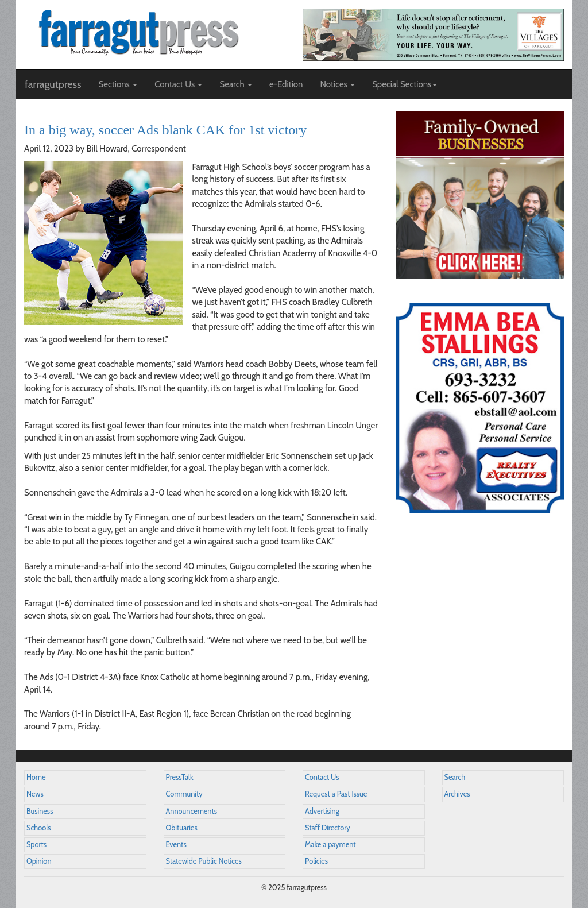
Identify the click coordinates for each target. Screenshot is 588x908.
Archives (457, 794)
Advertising (322, 811)
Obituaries (182, 828)
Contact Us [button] (178, 84)
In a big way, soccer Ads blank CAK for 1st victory (165, 130)
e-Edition (286, 84)
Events (176, 845)
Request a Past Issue (336, 794)
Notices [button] (337, 84)
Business (40, 811)
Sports (36, 845)
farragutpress (53, 84)
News (35, 794)
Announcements (192, 811)
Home (36, 777)
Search (455, 777)
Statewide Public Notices (204, 861)
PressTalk (180, 777)
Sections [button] (118, 84)
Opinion (39, 861)
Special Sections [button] (405, 84)
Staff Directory (328, 828)
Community (184, 794)
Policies (316, 861)
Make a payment (330, 845)
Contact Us (322, 777)
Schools (38, 828)
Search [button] (236, 84)
